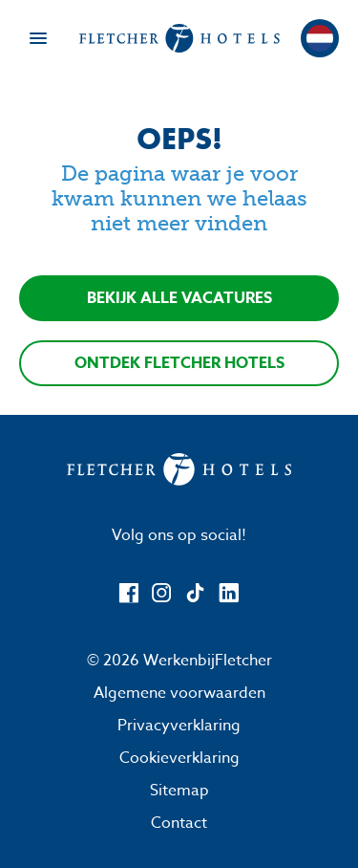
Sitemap (179, 791)
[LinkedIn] (229, 594)
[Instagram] (162, 594)
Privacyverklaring (179, 726)
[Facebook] (128, 594)
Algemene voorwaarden (179, 693)
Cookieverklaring (179, 758)
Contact (179, 823)
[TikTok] (195, 594)
